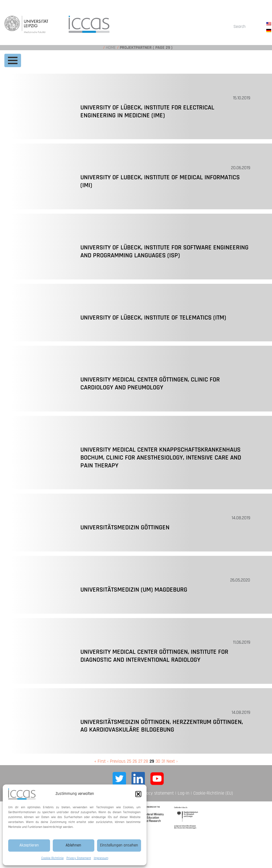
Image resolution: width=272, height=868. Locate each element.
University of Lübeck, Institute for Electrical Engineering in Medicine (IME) (147, 111)
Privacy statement (157, 793)
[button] (138, 794)
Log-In (184, 793)
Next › (172, 761)
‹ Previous (116, 761)
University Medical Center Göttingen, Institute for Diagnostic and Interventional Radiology (154, 656)
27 (140, 761)
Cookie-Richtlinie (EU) (213, 793)
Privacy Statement (79, 858)
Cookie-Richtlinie (52, 858)
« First (100, 761)
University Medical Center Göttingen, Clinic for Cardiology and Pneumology (150, 384)
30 (158, 761)
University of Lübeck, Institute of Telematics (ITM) (153, 318)
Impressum (101, 858)
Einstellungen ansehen (119, 845)
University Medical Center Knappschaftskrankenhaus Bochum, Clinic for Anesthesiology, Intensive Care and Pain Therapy (161, 458)
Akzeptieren (29, 845)
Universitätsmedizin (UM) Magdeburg (134, 590)
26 (135, 761)
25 (129, 761)
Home (111, 48)
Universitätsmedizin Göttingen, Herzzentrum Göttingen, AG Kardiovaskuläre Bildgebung (162, 726)
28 (146, 761)
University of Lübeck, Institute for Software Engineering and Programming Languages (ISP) (164, 251)
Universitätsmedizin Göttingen (125, 527)
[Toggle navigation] (13, 60)
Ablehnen (73, 845)
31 (163, 761)
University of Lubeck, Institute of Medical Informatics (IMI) (160, 181)
